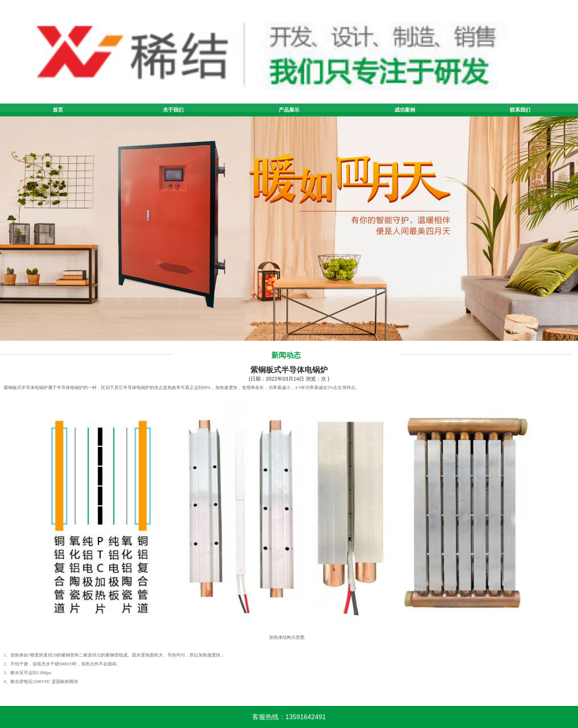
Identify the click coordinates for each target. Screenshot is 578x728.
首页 (58, 110)
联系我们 (520, 110)
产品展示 (289, 110)
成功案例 (405, 110)
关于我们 (173, 110)
